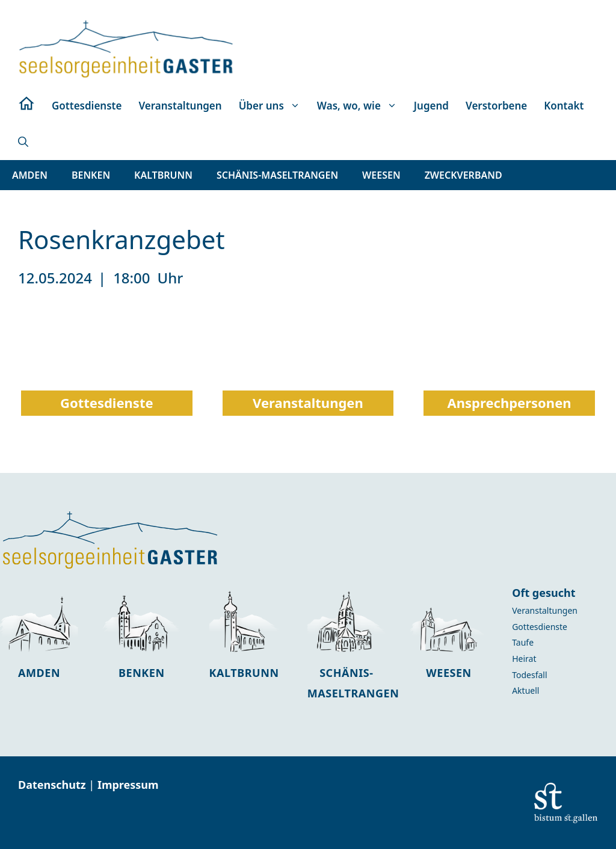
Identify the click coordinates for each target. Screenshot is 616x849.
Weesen (448, 673)
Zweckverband (464, 175)
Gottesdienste (87, 106)
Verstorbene (496, 106)
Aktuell (525, 690)
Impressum (128, 785)
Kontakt (564, 106)
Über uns (274, 106)
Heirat (524, 659)
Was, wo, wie (361, 106)
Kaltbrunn (244, 673)
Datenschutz (53, 785)
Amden (39, 673)
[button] (23, 142)
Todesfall (529, 675)
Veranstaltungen (180, 106)
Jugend (431, 106)
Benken (142, 673)
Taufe (523, 642)
